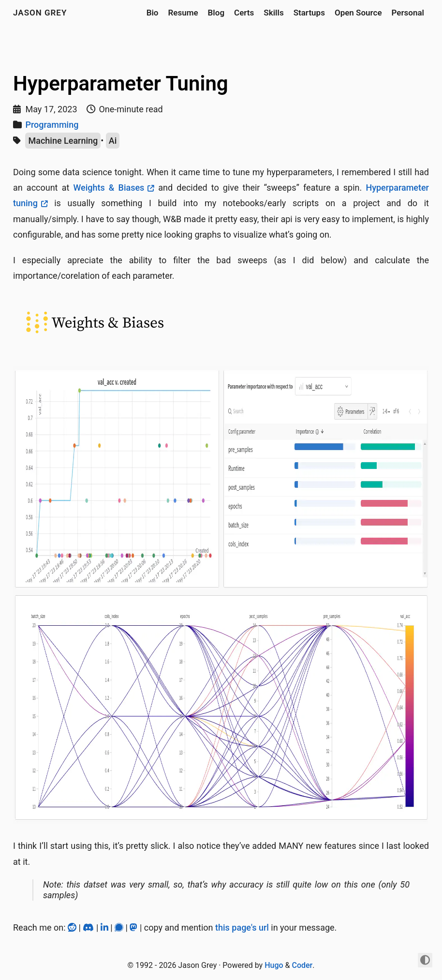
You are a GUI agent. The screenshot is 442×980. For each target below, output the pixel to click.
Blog (216, 13)
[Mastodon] (134, 927)
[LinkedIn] (105, 927)
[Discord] (89, 927)
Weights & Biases (109, 188)
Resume (183, 13)
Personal (408, 13)
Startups (309, 13)
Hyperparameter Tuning (121, 83)
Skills (273, 13)
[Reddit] (73, 927)
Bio (153, 13)
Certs (244, 13)
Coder (302, 965)
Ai (113, 141)
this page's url (242, 927)
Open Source (358, 13)
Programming (52, 125)
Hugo (274, 965)
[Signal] (120, 927)
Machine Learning (63, 141)
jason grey (40, 13)
